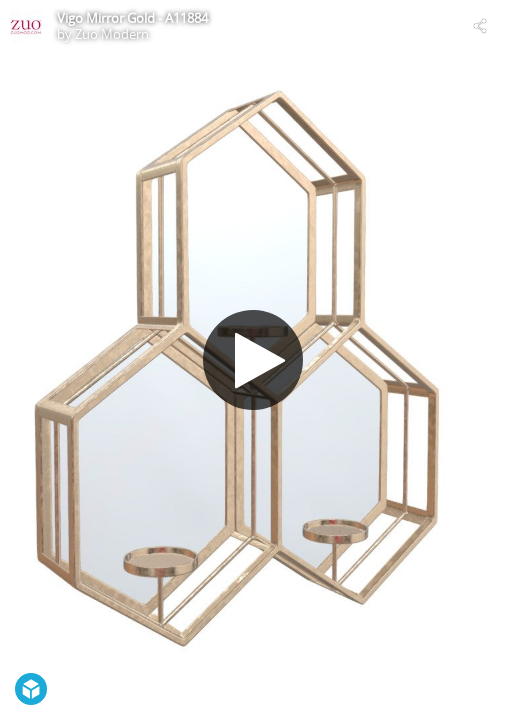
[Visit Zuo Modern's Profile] (26, 26)
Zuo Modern (112, 34)
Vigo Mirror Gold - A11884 (132, 18)
